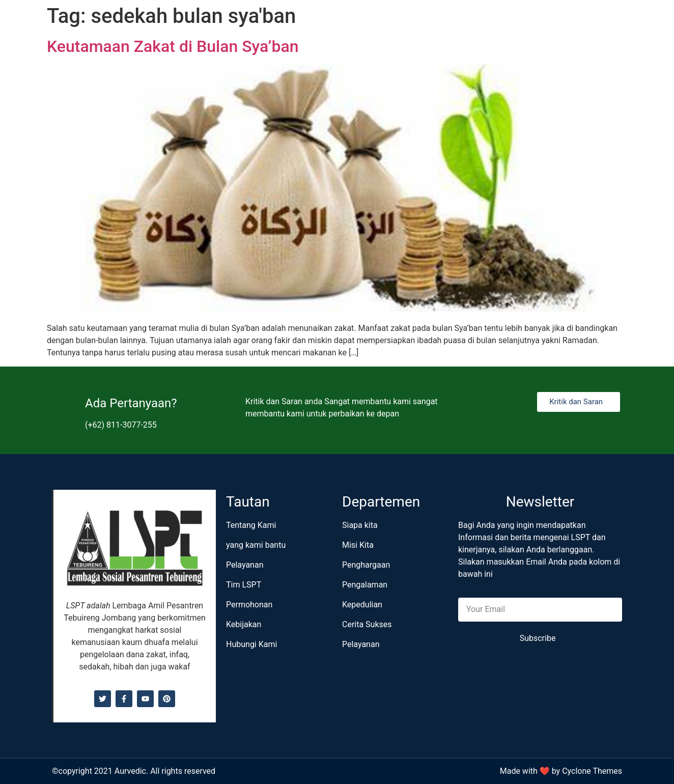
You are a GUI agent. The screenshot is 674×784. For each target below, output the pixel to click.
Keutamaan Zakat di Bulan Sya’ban (173, 46)
